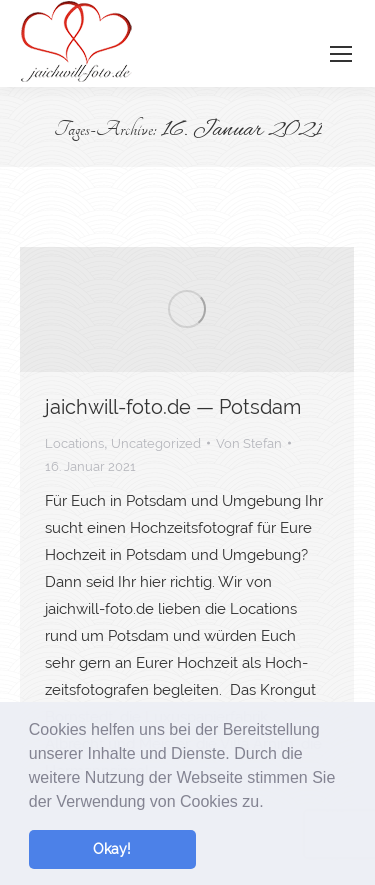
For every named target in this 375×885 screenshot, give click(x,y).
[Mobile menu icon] (341, 54)
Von (249, 443)
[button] (271, 803)
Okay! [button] (112, 848)
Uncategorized (156, 443)
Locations (74, 443)
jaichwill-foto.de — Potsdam (173, 407)
